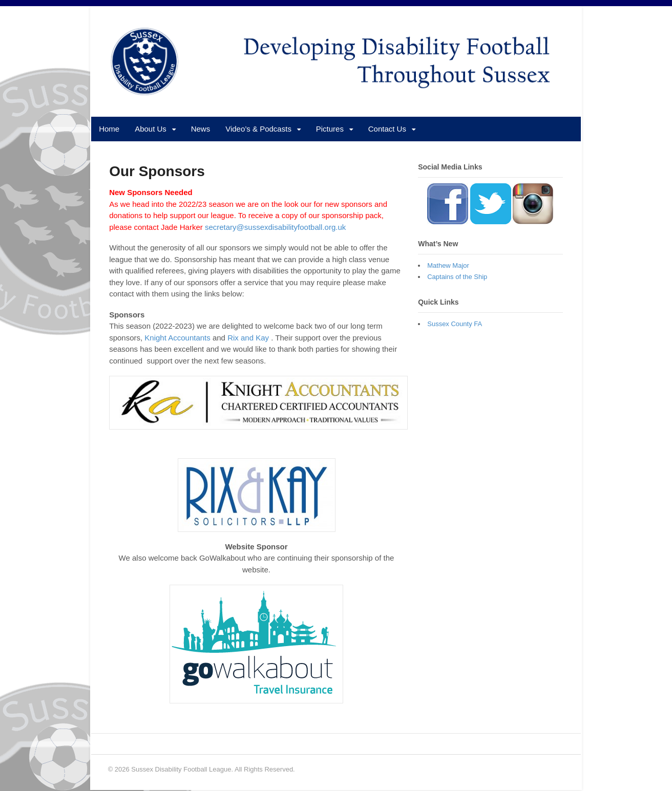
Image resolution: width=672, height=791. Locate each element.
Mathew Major (449, 266)
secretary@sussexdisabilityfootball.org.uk (276, 228)
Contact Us (387, 129)
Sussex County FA (455, 324)
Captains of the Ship (458, 277)
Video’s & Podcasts (258, 129)
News (200, 129)
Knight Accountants (177, 338)
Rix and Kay (248, 338)
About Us (150, 129)
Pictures (329, 129)
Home (109, 129)
